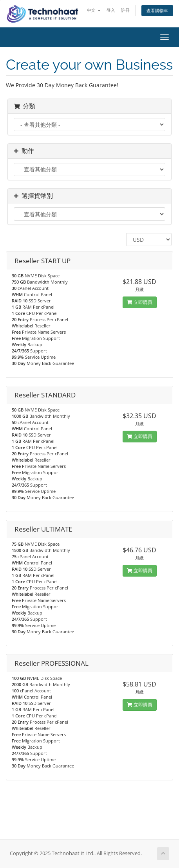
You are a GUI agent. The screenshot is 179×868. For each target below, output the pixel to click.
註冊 (125, 10)
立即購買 (140, 302)
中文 (94, 10)
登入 (111, 10)
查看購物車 (157, 10)
